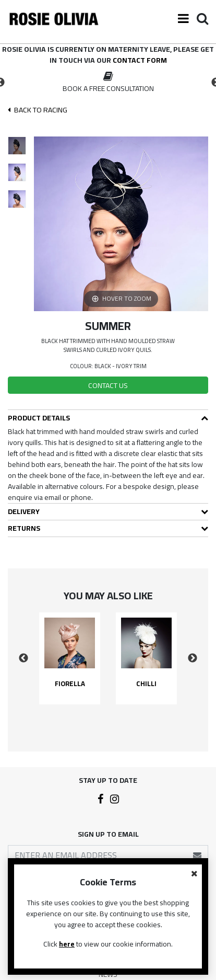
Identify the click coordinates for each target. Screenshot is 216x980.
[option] (108, 83)
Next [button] (193, 658)
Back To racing (38, 110)
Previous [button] (23, 658)
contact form (140, 60)
